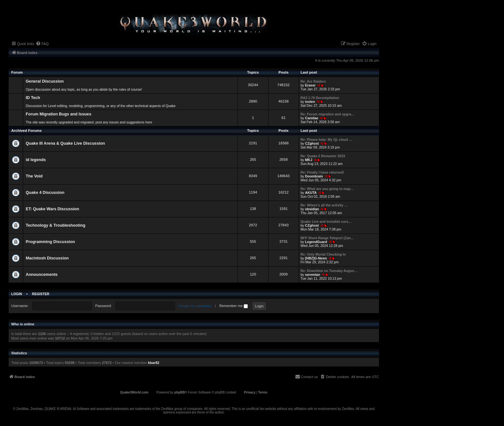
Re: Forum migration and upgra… (328, 114)
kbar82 (153, 363)
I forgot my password (195, 306)
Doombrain (314, 176)
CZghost (312, 143)
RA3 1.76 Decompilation (320, 98)
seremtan (313, 275)
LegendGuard (316, 242)
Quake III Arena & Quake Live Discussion (65, 143)
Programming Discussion (50, 242)
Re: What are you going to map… (327, 189)
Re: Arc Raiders (313, 81)
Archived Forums (27, 131)
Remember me (234, 306)
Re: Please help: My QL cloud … (326, 140)
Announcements (42, 275)
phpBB (180, 392)
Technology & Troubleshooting (55, 225)
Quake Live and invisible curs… (326, 222)
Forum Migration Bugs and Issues (59, 114)
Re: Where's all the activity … (324, 205)
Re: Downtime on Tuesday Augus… (329, 271)
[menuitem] (42, 44)
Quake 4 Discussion (45, 193)
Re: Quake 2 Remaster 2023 (323, 156)
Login (17, 294)
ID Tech (33, 98)
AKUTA (311, 193)
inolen (310, 102)
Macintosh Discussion (47, 258)
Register (41, 294)
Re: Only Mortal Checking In (323, 254)
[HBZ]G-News (316, 258)
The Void (34, 176)
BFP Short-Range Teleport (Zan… (327, 238)
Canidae (312, 118)
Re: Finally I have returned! (322, 172)
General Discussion (45, 81)
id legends (36, 160)
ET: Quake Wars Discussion (52, 209)
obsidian (312, 209)
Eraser (310, 85)
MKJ (309, 160)
